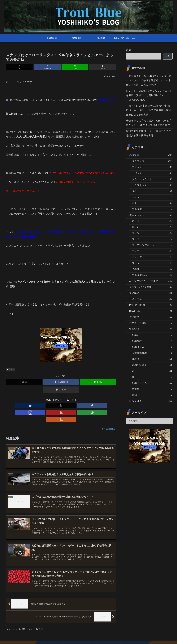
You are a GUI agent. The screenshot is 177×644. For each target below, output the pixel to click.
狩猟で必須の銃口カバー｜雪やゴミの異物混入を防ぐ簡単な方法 (149, 133)
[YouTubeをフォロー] (67, 406)
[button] (89, 67)
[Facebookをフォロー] (55, 406)
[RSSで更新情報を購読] (80, 406)
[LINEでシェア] (70, 67)
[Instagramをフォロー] (61, 406)
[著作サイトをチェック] (42, 406)
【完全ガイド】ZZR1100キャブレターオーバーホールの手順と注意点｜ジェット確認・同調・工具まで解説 (149, 80)
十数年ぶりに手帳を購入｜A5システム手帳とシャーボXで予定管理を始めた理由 (149, 123)
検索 (129, 50)
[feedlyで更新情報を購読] (74, 406)
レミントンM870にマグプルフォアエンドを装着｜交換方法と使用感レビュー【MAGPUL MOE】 (149, 95)
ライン (10, 369)
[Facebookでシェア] (52, 67)
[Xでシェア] (33, 67)
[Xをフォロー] (48, 406)
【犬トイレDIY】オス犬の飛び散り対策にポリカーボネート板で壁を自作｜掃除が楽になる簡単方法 (149, 110)
